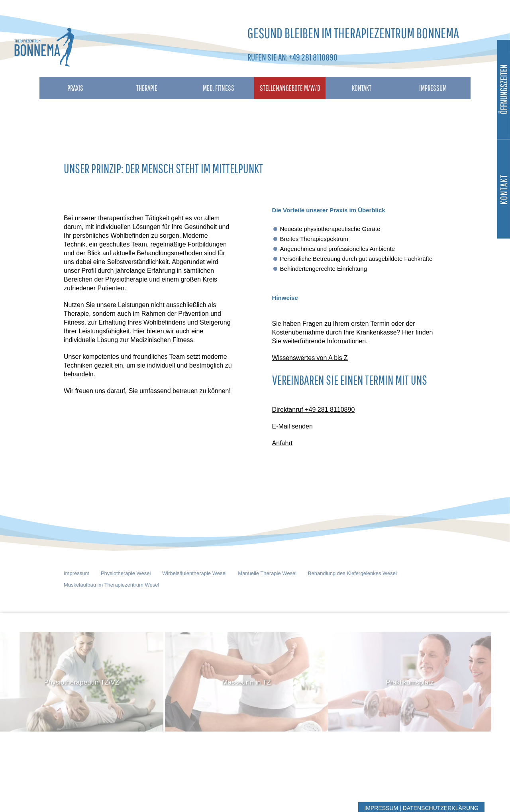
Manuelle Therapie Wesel (267, 573)
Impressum (433, 88)
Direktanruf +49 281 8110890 (314, 410)
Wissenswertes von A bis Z (310, 358)
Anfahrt (282, 443)
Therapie (147, 88)
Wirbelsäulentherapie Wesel (194, 573)
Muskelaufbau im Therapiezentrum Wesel (111, 585)
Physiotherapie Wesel (126, 573)
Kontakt (362, 88)
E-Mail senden (292, 426)
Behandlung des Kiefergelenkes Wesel (352, 573)
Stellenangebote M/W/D (290, 88)
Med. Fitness (219, 88)
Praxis (75, 88)
